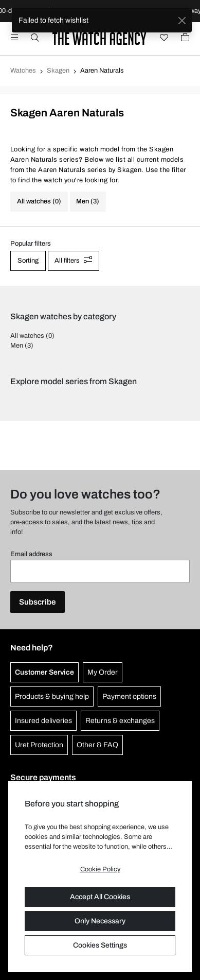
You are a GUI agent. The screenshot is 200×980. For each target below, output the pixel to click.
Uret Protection (39, 745)
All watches (27, 336)
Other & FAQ (97, 745)
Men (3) (88, 201)
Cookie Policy (100, 869)
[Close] (182, 20)
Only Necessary (100, 921)
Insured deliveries (43, 721)
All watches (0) (39, 201)
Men (17, 346)
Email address (31, 554)
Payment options (129, 697)
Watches (23, 71)
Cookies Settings (100, 945)
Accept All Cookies (100, 897)
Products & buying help (52, 697)
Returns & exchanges (120, 721)
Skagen (58, 71)
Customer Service (44, 672)
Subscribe (38, 602)
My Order (103, 672)
